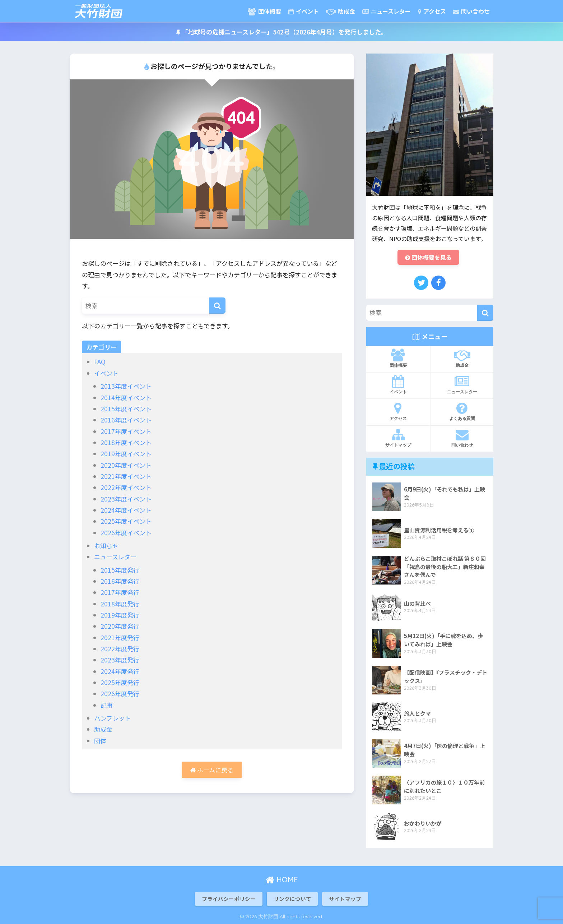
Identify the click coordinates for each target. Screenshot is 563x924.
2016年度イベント (126, 420)
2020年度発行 (120, 626)
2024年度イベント (126, 510)
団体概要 (264, 11)
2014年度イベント (126, 398)
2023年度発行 (120, 660)
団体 (100, 741)
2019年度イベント (126, 454)
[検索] (217, 306)
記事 (107, 705)
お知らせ (106, 546)
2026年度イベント (126, 533)
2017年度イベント (126, 431)
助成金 (341, 11)
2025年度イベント (126, 521)
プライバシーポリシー (229, 899)
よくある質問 (462, 411)
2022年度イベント (126, 487)
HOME (282, 880)
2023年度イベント (126, 499)
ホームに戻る (212, 770)
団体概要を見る (428, 257)
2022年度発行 (120, 649)
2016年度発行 (120, 581)
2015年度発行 (120, 570)
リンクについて (292, 899)
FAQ (100, 362)
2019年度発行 (120, 615)
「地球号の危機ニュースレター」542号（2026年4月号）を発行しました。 (282, 32)
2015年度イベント (126, 409)
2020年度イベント (126, 465)
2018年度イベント (126, 442)
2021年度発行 (120, 637)
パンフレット (112, 718)
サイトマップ (398, 438)
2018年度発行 (120, 604)
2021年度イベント (126, 476)
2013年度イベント (126, 386)
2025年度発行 (120, 682)
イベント (304, 11)
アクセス (432, 11)
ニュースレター (387, 11)
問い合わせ (471, 11)
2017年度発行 (120, 592)
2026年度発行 (120, 694)
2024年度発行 (120, 671)
